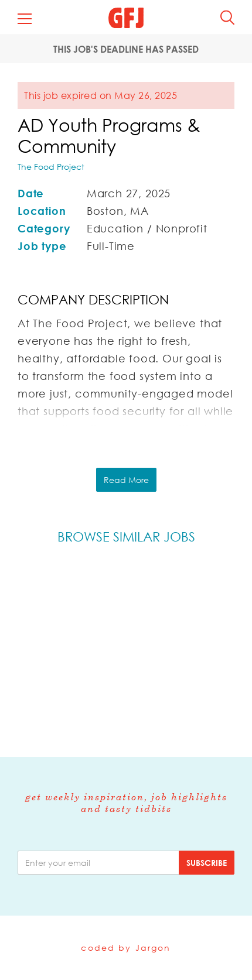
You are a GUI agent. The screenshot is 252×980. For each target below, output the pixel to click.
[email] (98, 863)
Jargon (153, 948)
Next (234, 643)
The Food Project (51, 167)
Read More (126, 480)
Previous (19, 643)
